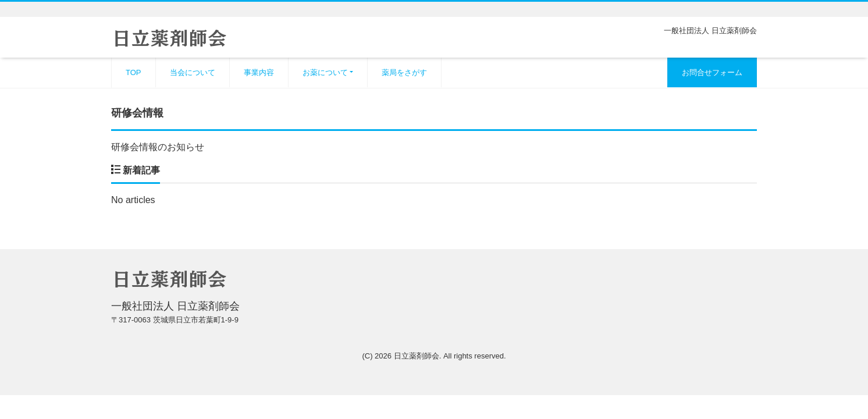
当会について (193, 72)
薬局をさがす (404, 72)
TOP (134, 72)
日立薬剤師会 (417, 356)
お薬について (325, 72)
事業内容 (259, 72)
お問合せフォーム (712, 72)
